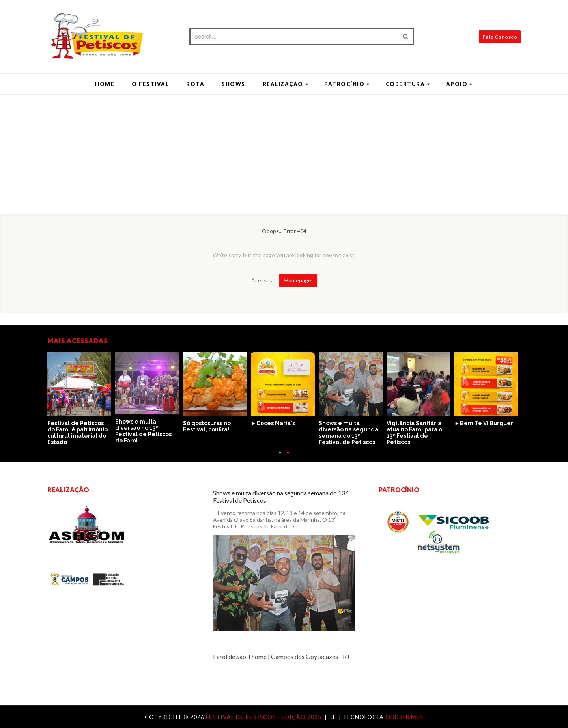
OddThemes (404, 717)
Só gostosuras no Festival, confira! (207, 426)
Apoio (460, 84)
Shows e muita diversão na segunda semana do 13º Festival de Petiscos (348, 433)
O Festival (150, 84)
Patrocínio (347, 84)
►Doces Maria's (273, 423)
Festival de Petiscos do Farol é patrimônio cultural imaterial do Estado (78, 433)
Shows (234, 84)
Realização (286, 84)
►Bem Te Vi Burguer (484, 423)
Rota (195, 84)
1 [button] (280, 456)
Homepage (298, 280)
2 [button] (288, 456)
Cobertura (408, 84)
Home (105, 84)
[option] (81, 399)
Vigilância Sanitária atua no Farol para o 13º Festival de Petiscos (414, 433)
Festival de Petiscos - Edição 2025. (265, 717)
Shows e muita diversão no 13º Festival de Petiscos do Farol (143, 431)
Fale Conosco (500, 37)
